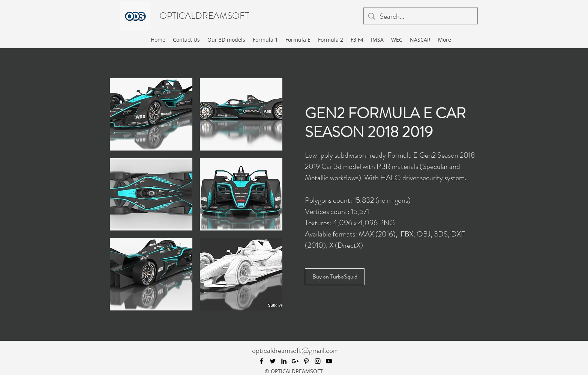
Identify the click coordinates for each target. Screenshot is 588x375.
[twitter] (273, 361)
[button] (151, 114)
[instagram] (318, 361)
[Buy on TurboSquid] (335, 277)
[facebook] (261, 361)
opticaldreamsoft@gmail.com (295, 350)
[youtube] (329, 361)
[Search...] (421, 17)
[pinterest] (306, 361)
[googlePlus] (295, 361)
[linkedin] (284, 361)
